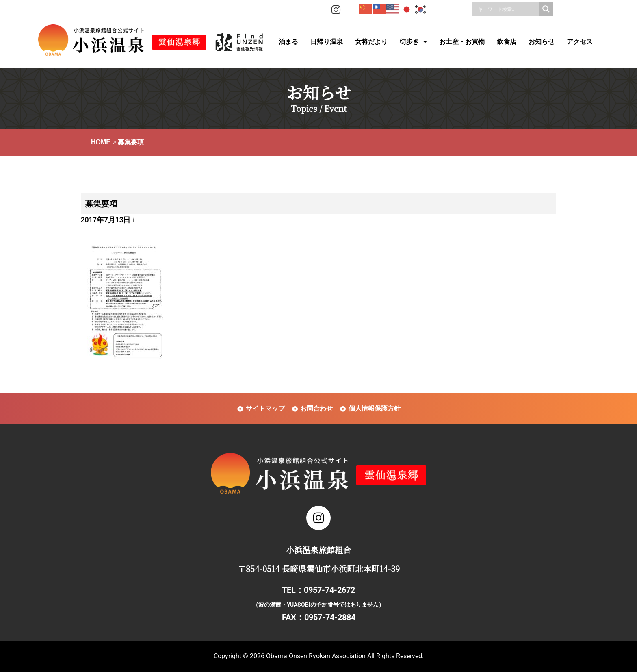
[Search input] (507, 9)
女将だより (371, 42)
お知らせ (542, 42)
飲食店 (507, 42)
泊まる (288, 42)
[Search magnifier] (546, 9)
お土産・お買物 (462, 42)
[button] (413, 42)
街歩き (413, 42)
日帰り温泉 (327, 42)
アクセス (580, 42)
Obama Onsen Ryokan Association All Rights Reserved (344, 656)
